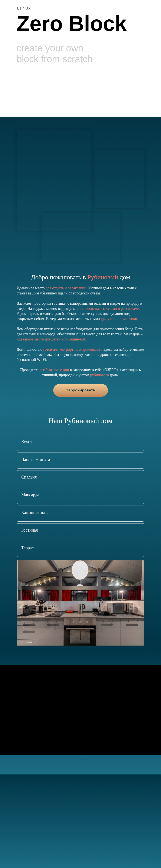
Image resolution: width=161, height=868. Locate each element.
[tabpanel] (80, 603)
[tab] (27, 443)
